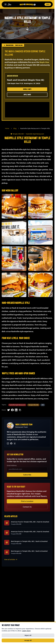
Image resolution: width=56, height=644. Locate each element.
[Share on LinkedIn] (16, 410)
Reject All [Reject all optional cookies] (28, 635)
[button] (14, 206)
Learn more (26, 631)
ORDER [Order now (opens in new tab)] (48, 4)
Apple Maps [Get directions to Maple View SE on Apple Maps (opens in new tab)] (27, 95)
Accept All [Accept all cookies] (28, 640)
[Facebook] (11, 443)
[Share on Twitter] (9, 410)
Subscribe (27, 475)
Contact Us (27, 507)
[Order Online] (15, 443)
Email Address (12, 465)
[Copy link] (20, 410)
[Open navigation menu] (5, 4)
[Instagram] (8, 443)
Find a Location (27, 501)
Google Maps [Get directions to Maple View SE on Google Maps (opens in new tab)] (27, 89)
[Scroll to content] (27, 29)
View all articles (11, 559)
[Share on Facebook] (12, 410)
